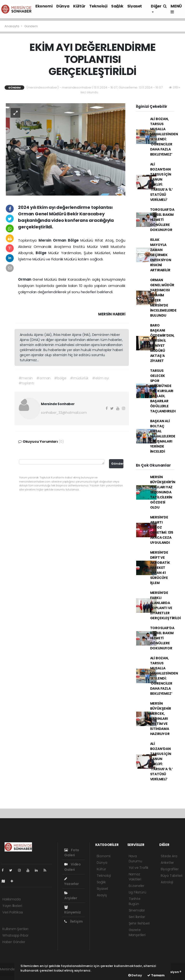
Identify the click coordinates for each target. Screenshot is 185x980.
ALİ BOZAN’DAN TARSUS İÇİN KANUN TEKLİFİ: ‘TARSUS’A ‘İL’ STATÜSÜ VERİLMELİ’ (161, 182)
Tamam (156, 975)
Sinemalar (137, 910)
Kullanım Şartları (15, 929)
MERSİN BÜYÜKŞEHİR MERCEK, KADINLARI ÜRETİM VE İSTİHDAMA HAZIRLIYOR (161, 719)
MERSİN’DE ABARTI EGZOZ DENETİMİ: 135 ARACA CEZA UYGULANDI (162, 530)
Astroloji (167, 882)
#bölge (60, 378)
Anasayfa (12, 26)
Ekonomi (44, 6)
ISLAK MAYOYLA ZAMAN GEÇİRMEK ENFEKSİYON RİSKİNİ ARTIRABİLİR (161, 255)
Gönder (117, 464)
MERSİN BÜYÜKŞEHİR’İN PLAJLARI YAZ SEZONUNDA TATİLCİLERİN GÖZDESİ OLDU (163, 492)
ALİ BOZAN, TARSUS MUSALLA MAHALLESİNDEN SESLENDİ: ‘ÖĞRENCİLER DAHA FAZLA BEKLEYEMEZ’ (164, 137)
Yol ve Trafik (139, 868)
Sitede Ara (169, 856)
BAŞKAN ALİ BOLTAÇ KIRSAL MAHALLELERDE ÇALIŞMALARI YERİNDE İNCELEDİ (163, 436)
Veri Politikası (13, 912)
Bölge (74, 240)
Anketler (167, 863)
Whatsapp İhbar (15, 935)
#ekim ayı (100, 378)
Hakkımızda (12, 899)
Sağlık (117, 6)
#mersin (26, 378)
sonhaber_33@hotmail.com (64, 413)
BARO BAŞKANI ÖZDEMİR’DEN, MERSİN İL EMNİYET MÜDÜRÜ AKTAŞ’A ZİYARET (162, 343)
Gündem (31, 26)
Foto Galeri (72, 853)
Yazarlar (71, 882)
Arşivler (71, 896)
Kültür (79, 6)
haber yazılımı (11, 974)
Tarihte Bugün (135, 901)
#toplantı (26, 383)
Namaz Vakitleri (135, 877)
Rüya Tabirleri (172, 876)
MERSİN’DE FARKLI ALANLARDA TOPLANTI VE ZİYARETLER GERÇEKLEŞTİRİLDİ (166, 605)
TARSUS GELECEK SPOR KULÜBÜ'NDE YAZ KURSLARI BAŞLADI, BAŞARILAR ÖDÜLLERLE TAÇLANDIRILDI (163, 391)
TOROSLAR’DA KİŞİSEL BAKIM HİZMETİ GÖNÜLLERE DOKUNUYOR (162, 220)
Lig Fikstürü (137, 892)
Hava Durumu (135, 859)
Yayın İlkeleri (12, 906)
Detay (135, 975)
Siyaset (135, 6)
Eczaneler (137, 886)
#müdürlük (79, 378)
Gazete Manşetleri (137, 932)
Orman (60, 240)
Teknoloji (98, 6)
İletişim (73, 921)
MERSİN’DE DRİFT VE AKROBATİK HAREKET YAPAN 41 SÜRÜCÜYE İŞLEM (160, 568)
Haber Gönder (14, 942)
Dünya (63, 6)
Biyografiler (170, 869)
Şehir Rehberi (139, 923)
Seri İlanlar (137, 917)
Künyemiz (72, 910)
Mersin (46, 240)
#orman (43, 378)
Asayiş (102, 895)
